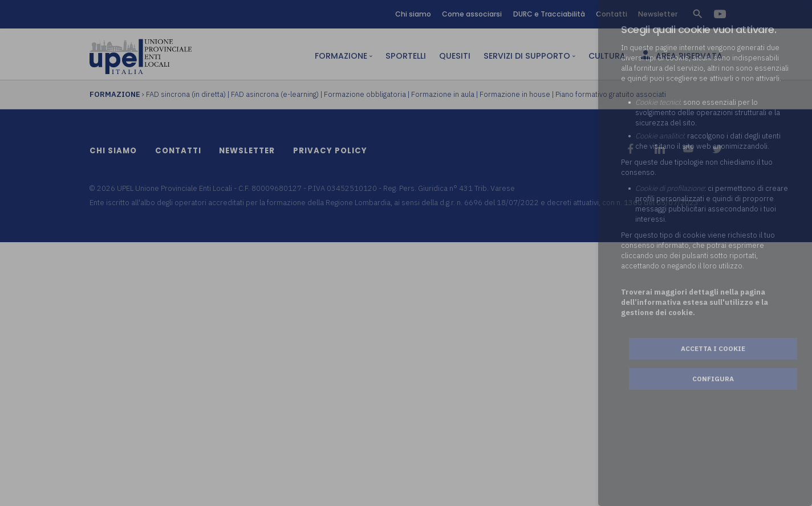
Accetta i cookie (713, 348)
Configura (713, 379)
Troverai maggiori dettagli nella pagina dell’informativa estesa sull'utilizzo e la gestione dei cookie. (695, 302)
